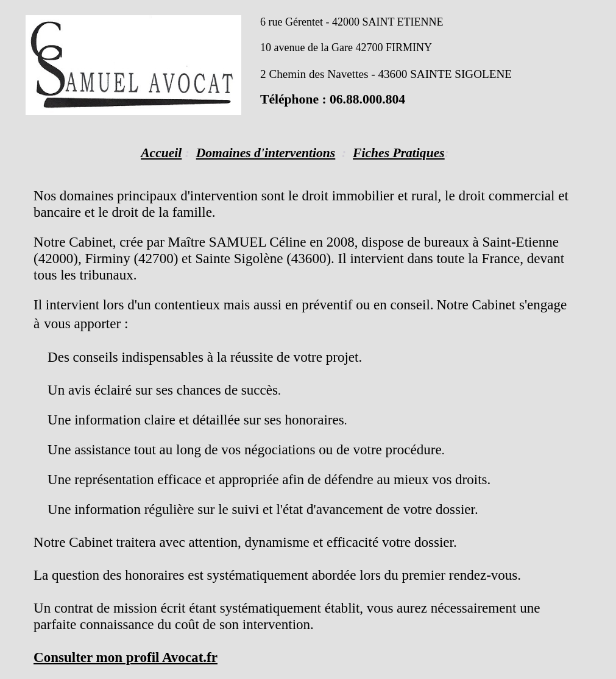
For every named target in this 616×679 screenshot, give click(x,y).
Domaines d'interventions (266, 153)
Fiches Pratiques (399, 153)
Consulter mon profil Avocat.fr (126, 657)
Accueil (161, 153)
